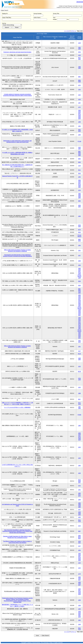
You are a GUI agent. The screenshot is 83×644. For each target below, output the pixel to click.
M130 (79, 354)
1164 (79, 112)
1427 (79, 510)
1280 (79, 303)
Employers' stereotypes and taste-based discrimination (17, 52)
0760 (79, 226)
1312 (79, 543)
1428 (79, 196)
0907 (79, 531)
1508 (79, 261)
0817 (79, 399)
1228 (79, 301)
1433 (79, 617)
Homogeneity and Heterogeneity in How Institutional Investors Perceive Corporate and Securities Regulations (17, 255)
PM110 (79, 236)
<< (65, 31)
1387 (79, 407)
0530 (79, 173)
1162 (79, 90)
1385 (79, 426)
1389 (79, 68)
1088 (79, 110)
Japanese (80, 2)
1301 (79, 490)
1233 (79, 190)
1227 (79, 113)
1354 (79, 245)
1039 (79, 205)
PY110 (79, 235)
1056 (79, 550)
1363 (79, 47)
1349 (79, 116)
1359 (79, 600)
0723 (79, 480)
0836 (79, 162)
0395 (79, 536)
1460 (79, 149)
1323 (79, 342)
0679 (79, 537)
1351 (79, 250)
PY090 (79, 415)
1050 (79, 177)
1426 (79, 447)
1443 (79, 147)
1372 (79, 85)
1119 (79, 404)
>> (75, 31)
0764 (79, 52)
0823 (79, 538)
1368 (79, 49)
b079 (79, 230)
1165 (79, 298)
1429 (79, 43)
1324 (79, 95)
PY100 (79, 141)
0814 (79, 170)
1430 (79, 119)
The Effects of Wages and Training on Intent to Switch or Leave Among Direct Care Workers (17, 542)
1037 (79, 255)
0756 (79, 378)
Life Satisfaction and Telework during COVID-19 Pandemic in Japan (17, 505)
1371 (79, 495)
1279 (79, 114)
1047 (79, 482)
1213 (79, 526)
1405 (79, 155)
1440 (79, 314)
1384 (79, 187)
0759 (79, 225)
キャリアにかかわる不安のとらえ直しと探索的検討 (17, 407)
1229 (79, 613)
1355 (79, 360)
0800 (79, 239)
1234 (79, 131)
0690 (79, 130)
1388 (79, 122)
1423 (79, 366)
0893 (79, 159)
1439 (79, 313)
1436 (79, 513)
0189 (79, 82)
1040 (79, 207)
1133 (79, 166)
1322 (79, 341)
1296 (79, 500)
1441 (79, 315)
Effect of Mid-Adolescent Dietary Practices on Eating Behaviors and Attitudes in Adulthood (17, 250)
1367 (79, 103)
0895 (79, 201)
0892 (79, 77)
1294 (79, 614)
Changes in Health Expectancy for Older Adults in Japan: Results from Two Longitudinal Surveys (17, 537)
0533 (79, 232)
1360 (79, 67)
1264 (79, 135)
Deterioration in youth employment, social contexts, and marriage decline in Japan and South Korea (17, 141)
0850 (79, 80)
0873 (79, 58)
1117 (79, 351)
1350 (79, 306)
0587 (79, 151)
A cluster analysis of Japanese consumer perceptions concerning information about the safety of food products (17, 95)
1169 (79, 611)
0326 (79, 281)
